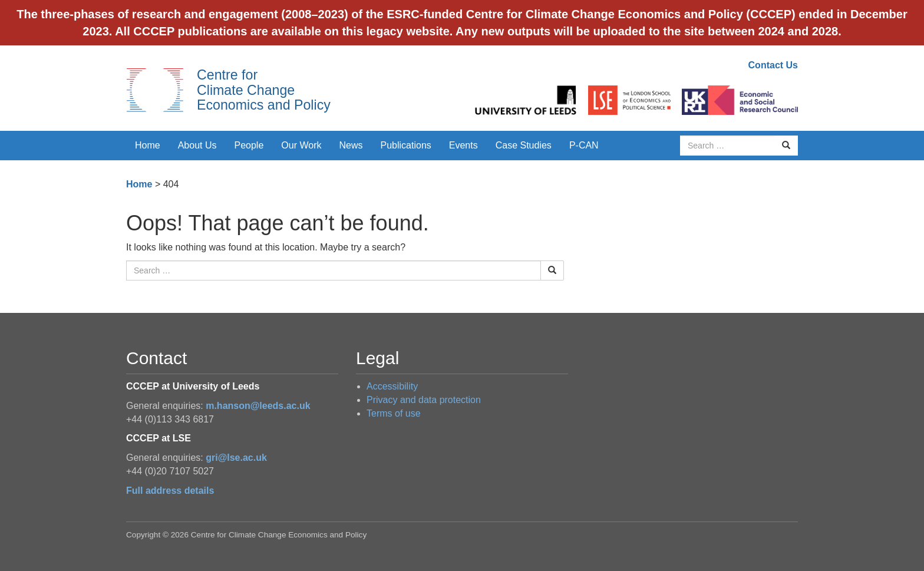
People (249, 145)
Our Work (301, 145)
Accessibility (392, 386)
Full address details (170, 491)
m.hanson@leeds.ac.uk (258, 406)
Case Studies (524, 145)
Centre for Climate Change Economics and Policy (264, 90)
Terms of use (394, 413)
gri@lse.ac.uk (236, 458)
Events (463, 145)
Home (148, 145)
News (351, 145)
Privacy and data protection (424, 400)
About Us (197, 145)
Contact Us (773, 65)
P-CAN (584, 145)
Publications (406, 145)
